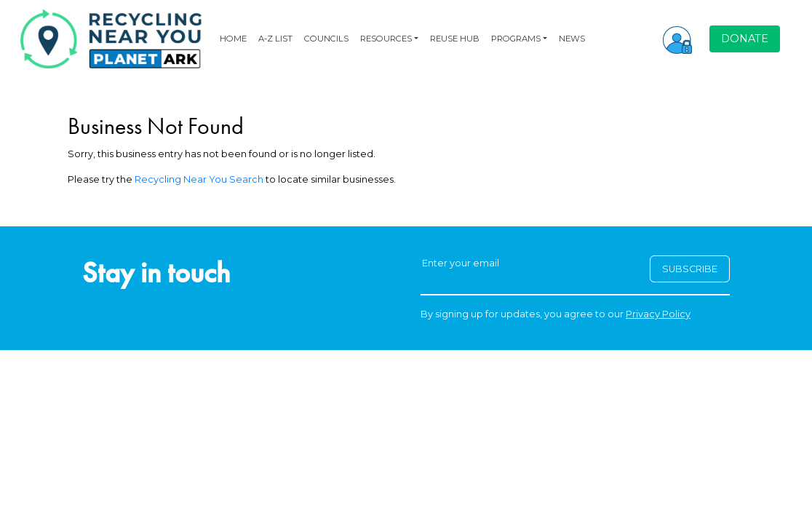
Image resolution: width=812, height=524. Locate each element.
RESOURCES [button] (386, 39)
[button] (677, 39)
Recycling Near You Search (199, 179)
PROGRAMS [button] (516, 39)
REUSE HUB (455, 39)
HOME (233, 39)
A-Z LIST (275, 39)
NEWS (572, 39)
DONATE (745, 39)
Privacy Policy (658, 314)
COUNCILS (326, 39)
